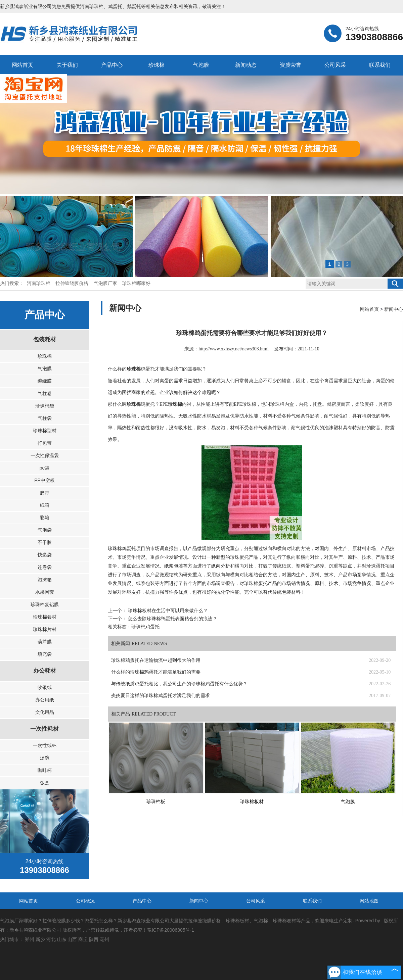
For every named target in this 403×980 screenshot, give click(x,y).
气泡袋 (45, 530)
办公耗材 (45, 671)
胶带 (45, 493)
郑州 (30, 939)
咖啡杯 (45, 770)
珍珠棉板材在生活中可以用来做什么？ (167, 611)
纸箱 (45, 505)
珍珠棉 (156, 65)
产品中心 (112, 65)
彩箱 (45, 518)
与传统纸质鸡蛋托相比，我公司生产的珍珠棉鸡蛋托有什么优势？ (179, 684)
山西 (72, 939)
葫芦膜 (45, 642)
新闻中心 (394, 309)
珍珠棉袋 (45, 406)
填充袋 (45, 654)
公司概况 (85, 901)
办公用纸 (45, 700)
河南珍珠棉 (92, 6)
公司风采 (335, 65)
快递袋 (45, 555)
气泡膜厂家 (106, 283)
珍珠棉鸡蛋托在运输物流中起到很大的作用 (156, 660)
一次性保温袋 (45, 455)
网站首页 (23, 65)
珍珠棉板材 (252, 802)
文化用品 (45, 712)
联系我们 (380, 65)
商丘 (83, 939)
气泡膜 (201, 65)
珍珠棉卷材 (45, 617)
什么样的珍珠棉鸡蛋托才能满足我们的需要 (156, 672)
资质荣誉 (290, 65)
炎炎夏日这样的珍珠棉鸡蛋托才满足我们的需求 (161, 696)
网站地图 (369, 901)
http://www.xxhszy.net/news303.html (234, 349)
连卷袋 (45, 567)
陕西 (94, 939)
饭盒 (45, 783)
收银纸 (45, 687)
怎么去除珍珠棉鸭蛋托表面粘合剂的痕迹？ (172, 619)
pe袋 (45, 468)
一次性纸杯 (45, 745)
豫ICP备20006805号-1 (171, 930)
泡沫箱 (45, 580)
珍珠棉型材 (45, 431)
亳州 (104, 939)
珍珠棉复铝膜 (45, 604)
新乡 (40, 939)
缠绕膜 (45, 381)
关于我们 (67, 65)
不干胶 (45, 542)
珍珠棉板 (156, 802)
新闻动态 (246, 65)
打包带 (45, 443)
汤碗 (45, 758)
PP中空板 (44, 480)
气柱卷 (45, 393)
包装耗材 (45, 339)
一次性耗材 (44, 729)
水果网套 (45, 592)
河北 (51, 939)
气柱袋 (45, 418)
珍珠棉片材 (45, 629)
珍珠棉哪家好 (136, 283)
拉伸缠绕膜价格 (73, 283)
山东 (62, 939)
